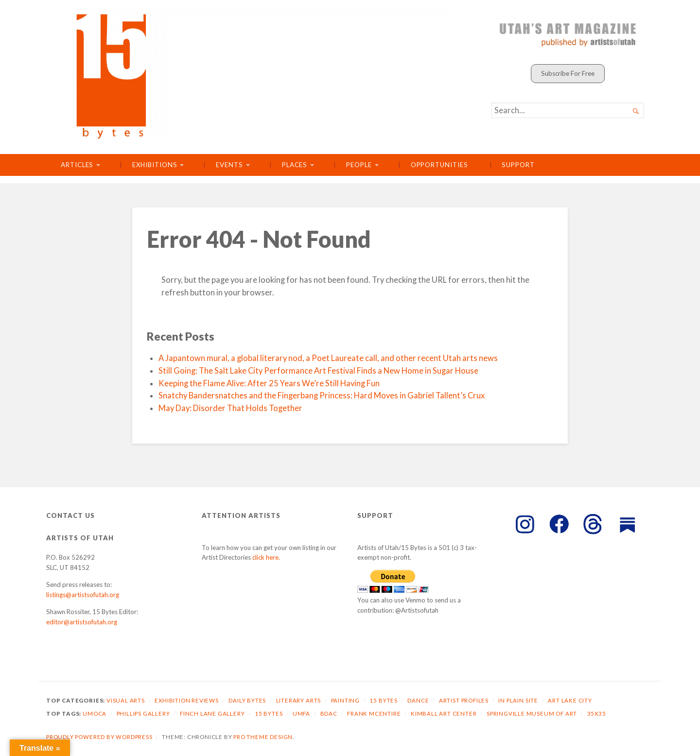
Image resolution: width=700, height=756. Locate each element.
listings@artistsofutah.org (83, 595)
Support (518, 165)
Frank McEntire (374, 713)
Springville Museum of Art (532, 713)
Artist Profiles (464, 700)
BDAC (329, 713)
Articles (77, 165)
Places (295, 165)
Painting (345, 700)
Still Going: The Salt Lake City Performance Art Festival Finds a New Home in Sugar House (318, 371)
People (359, 165)
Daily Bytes (247, 700)
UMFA (301, 713)
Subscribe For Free (568, 73)
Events (229, 165)
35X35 (597, 713)
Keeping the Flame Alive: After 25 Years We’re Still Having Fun (269, 383)
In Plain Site (518, 700)
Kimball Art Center (444, 713)
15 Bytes (383, 700)
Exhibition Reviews (187, 700)
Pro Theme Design (263, 737)
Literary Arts (299, 700)
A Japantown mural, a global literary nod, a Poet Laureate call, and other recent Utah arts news (328, 358)
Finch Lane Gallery (212, 713)
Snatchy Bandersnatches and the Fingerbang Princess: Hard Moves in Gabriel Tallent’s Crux (322, 395)
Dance (418, 700)
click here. (266, 557)
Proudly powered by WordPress (99, 737)
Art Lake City (570, 700)
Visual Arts (126, 700)
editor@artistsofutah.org (82, 622)
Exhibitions (155, 165)
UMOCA (95, 713)
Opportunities (439, 165)
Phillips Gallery (143, 713)
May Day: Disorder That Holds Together (230, 408)
